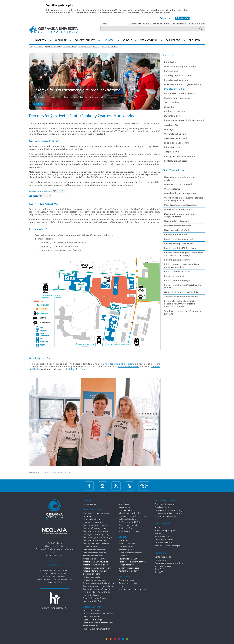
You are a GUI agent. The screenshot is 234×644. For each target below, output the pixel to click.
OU (30, 47)
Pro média (195, 40)
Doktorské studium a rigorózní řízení (183, 84)
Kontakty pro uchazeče (176, 161)
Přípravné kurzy (172, 147)
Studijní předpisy (126, 565)
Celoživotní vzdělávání (175, 138)
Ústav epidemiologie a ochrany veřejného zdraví (180, 215)
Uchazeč (111, 40)
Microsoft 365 (149, 24)
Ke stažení (159, 569)
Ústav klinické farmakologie (178, 210)
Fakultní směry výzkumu (165, 504)
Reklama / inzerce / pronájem (168, 546)
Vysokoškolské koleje (92, 620)
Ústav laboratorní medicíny (178, 226)
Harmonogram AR (127, 550)
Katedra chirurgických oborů (179, 244)
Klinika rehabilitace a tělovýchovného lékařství (183, 286)
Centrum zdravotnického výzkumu (181, 297)
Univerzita (43, 40)
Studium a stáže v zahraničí (131, 553)
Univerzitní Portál (197, 24)
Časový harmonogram (40, 191)
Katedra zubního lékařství (177, 260)
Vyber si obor (125, 507)
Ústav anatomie (172, 189)
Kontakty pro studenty (129, 571)
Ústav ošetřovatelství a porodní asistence (180, 179)
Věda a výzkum (151, 40)
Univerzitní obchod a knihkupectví (98, 614)
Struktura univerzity (53, 47)
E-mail (169, 24)
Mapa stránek (135, 24)
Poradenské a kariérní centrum (180, 93)
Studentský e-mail (127, 544)
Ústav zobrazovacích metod (178, 184)
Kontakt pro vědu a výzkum (167, 516)
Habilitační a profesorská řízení (168, 513)
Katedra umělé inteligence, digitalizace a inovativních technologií (184, 254)
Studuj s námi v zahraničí (177, 98)
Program (33, 196)
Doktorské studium (127, 519)
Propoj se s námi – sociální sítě (180, 156)
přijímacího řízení (77, 369)
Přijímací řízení (172, 71)
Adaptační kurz (172, 152)
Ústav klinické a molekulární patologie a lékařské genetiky (184, 199)
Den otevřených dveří (128, 525)
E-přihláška (170, 62)
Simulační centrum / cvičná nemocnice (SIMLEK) (184, 312)
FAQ (121, 586)
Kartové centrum (90, 626)
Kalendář (159, 572)
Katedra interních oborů (176, 235)
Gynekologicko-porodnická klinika (182, 292)
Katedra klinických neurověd (179, 239)
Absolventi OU (171, 125)
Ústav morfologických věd (94, 528)
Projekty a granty (162, 507)
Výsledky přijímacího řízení (178, 75)
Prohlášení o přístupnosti (166, 531)
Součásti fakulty (87, 40)
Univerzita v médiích (163, 566)
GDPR (157, 528)
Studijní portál (180, 24)
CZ (102, 24)
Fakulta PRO (176, 40)
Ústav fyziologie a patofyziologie (181, 205)
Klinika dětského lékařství (177, 271)
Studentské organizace (129, 568)
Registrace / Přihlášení (129, 583)
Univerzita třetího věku (175, 134)
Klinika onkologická (174, 276)
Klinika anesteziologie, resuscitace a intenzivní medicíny (182, 266)
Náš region (170, 129)
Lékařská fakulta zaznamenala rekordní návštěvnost (77, 90)
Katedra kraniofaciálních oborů (180, 248)
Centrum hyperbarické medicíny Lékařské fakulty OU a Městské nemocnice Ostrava (180, 304)
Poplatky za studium (175, 111)
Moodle (161, 24)
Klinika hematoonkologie (177, 281)
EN (105, 24)
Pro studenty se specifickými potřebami (184, 120)
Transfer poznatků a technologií (169, 510)
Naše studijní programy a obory (180, 67)
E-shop (158, 534)
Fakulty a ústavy (69, 47)
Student (129, 40)
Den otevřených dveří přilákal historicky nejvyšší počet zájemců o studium (70, 97)
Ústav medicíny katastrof (177, 221)
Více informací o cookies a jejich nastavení (148, 13)
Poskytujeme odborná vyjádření (169, 563)
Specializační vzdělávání (177, 143)
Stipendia (169, 107)
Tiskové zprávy (161, 560)
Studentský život (172, 116)
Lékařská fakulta (84, 47)
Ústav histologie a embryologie (180, 193)
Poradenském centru (129, 367)
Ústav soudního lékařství (177, 230)
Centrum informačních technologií (98, 623)
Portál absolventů (127, 580)
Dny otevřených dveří (109, 47)
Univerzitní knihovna (92, 611)
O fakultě (63, 40)
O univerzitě (38, 47)
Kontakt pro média (163, 557)
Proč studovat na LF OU (176, 80)
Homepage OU (90, 504)
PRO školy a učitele (163, 537)
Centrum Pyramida (91, 617)
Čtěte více (39, 104)
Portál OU (123, 541)
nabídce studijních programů (120, 364)
